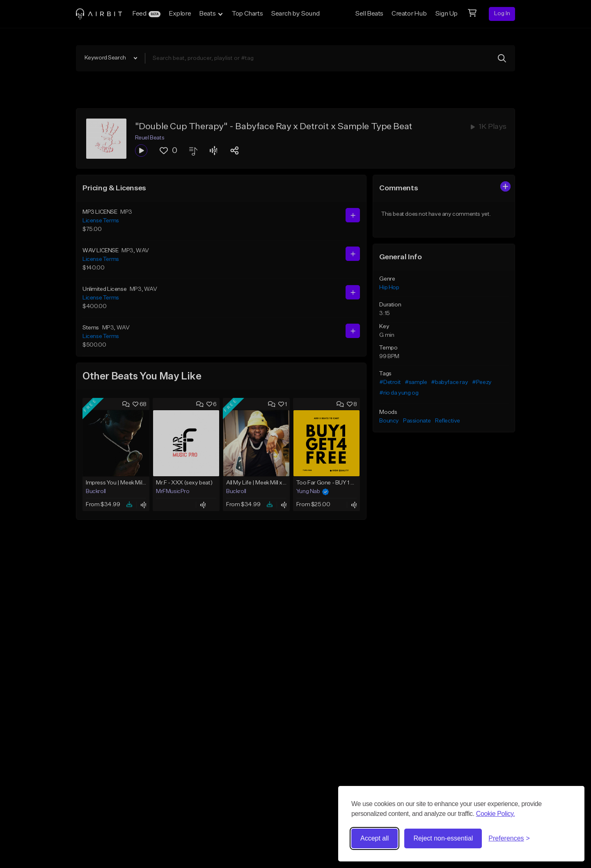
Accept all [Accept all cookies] (375, 838)
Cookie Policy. (496, 814)
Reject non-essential (443, 838)
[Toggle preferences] (509, 838)
